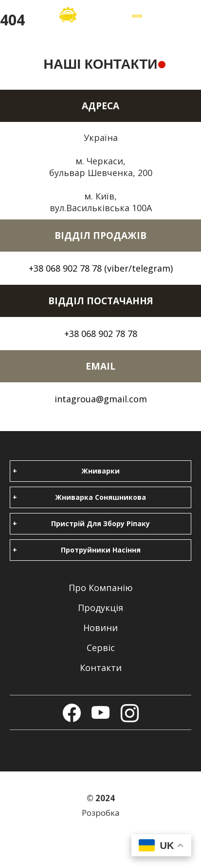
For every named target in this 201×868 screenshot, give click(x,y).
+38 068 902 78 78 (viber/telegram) (101, 268)
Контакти (101, 668)
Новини (100, 628)
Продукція (100, 608)
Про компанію (101, 588)
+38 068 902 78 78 (101, 334)
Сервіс (101, 648)
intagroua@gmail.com (101, 399)
